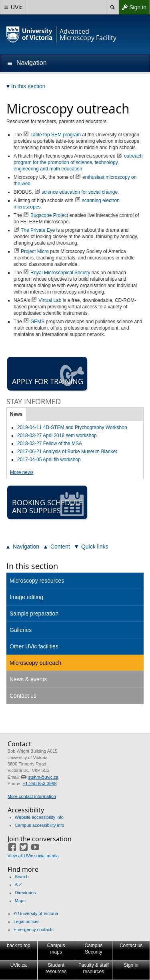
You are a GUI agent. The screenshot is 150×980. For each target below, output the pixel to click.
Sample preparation (34, 614)
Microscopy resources (37, 581)
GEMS (37, 322)
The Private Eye (38, 230)
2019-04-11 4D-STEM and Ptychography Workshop (72, 427)
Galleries (21, 630)
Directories (25, 893)
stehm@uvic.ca (43, 777)
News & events (28, 679)
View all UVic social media (33, 856)
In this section (32, 566)
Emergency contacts (34, 929)
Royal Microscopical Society (60, 273)
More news (22, 472)
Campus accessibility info (40, 825)
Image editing (26, 597)
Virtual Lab (50, 300)
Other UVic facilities (34, 646)
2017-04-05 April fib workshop (49, 460)
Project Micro (35, 251)
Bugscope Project (49, 215)
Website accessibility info (39, 817)
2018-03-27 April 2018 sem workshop (57, 435)
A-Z (18, 885)
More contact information (32, 796)
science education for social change (80, 192)
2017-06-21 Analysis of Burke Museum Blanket (67, 452)
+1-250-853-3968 (40, 784)
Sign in (132, 7)
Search (22, 877)
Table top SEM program (56, 135)
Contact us (23, 696)
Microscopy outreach (35, 663)
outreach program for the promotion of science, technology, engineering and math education (78, 162)
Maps (20, 901)
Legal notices (27, 921)
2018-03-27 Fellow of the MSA (50, 443)
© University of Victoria (36, 913)
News (16, 414)
